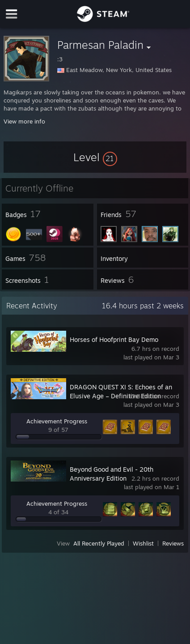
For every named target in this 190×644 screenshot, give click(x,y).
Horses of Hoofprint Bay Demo (114, 339)
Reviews (173, 543)
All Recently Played (99, 543)
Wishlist (143, 543)
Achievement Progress (57, 421)
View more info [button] (24, 121)
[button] (95, 157)
